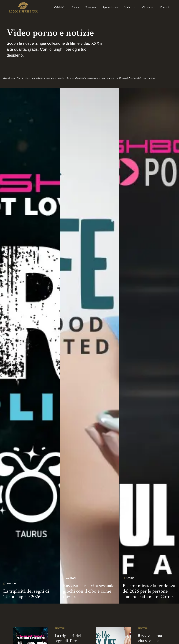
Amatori (11, 581)
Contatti (165, 7)
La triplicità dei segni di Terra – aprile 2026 (26, 592)
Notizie (75, 7)
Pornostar (91, 7)
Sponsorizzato (110, 7)
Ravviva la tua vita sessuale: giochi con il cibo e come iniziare (89, 589)
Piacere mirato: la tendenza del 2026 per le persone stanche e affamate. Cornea (149, 589)
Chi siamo (148, 7)
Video (132, 7)
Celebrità (59, 7)
